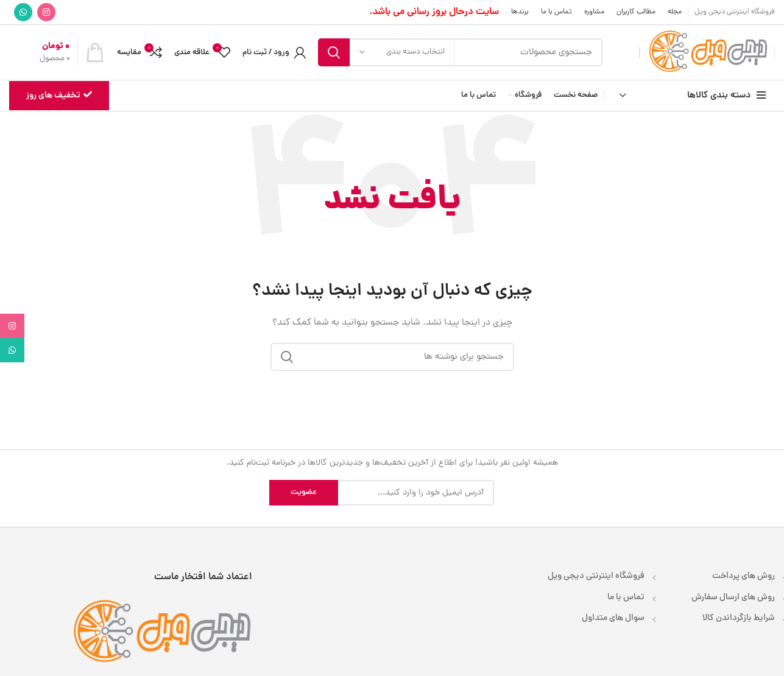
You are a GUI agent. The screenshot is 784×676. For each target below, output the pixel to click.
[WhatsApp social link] (23, 12)
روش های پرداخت (743, 576)
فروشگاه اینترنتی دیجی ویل (596, 576)
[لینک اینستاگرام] (46, 12)
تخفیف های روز (59, 96)
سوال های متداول (613, 618)
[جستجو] (460, 52)
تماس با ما (626, 597)
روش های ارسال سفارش (733, 597)
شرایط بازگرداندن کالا (739, 618)
